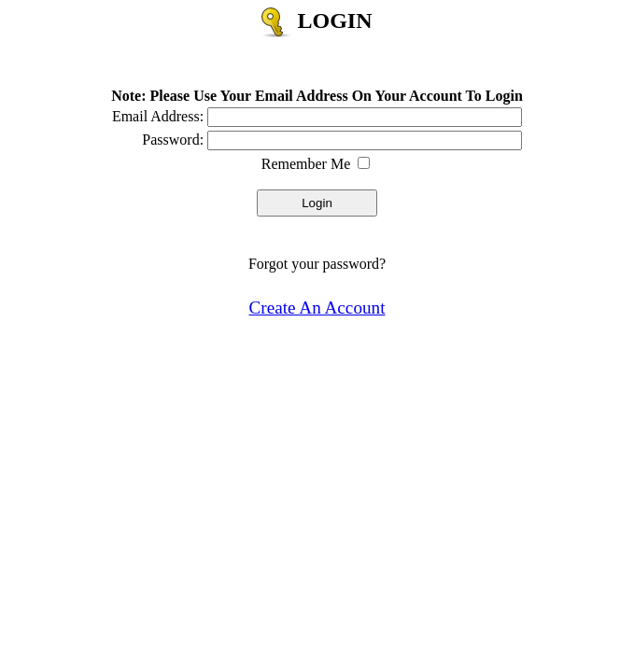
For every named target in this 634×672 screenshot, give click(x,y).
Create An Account (317, 308)
